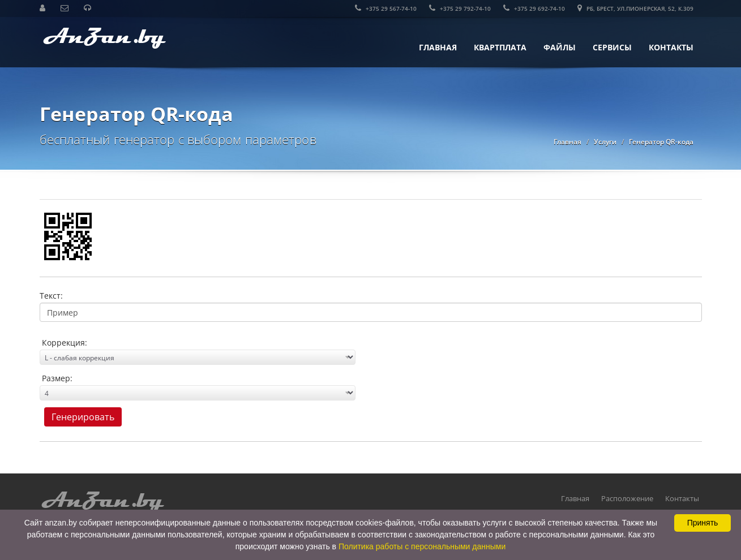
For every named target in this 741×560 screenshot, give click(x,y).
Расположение (627, 498)
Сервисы (612, 47)
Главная (438, 47)
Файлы (560, 47)
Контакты (671, 47)
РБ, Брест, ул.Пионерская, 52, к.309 (635, 8)
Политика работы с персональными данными (422, 546)
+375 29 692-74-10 (534, 8)
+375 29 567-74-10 (386, 8)
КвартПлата (500, 47)
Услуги (605, 142)
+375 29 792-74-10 (460, 8)
